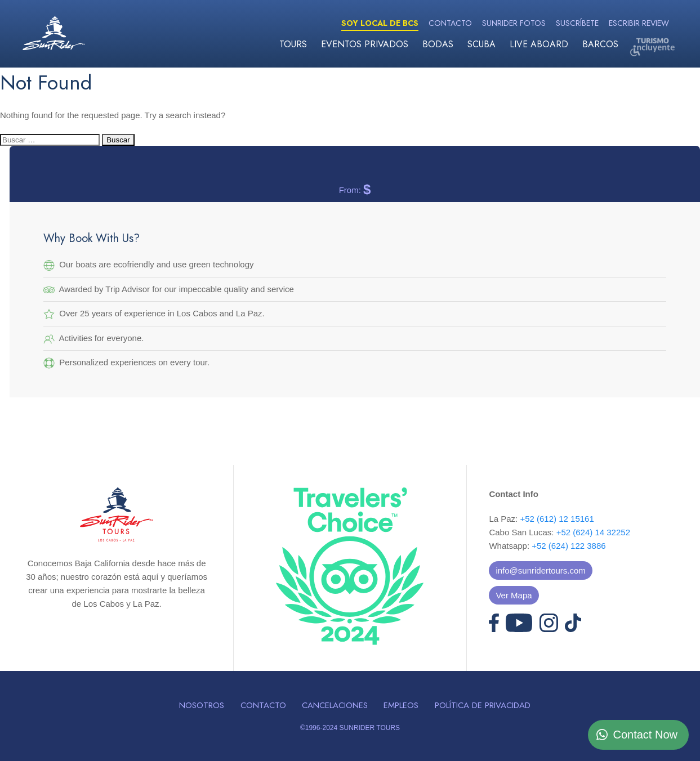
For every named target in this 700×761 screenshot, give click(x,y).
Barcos (600, 44)
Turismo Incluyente (652, 46)
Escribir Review (639, 23)
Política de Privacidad (483, 705)
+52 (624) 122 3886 (569, 546)
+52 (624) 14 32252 (593, 532)
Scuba (481, 44)
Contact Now (646, 735)
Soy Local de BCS (380, 23)
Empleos (401, 705)
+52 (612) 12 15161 (557, 519)
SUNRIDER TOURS (369, 728)
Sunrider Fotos (514, 23)
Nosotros (202, 705)
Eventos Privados (365, 44)
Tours (293, 44)
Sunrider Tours (54, 33)
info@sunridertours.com (540, 570)
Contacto (450, 23)
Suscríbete (577, 23)
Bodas (438, 44)
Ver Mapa (514, 595)
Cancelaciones (335, 705)
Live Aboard (539, 44)
